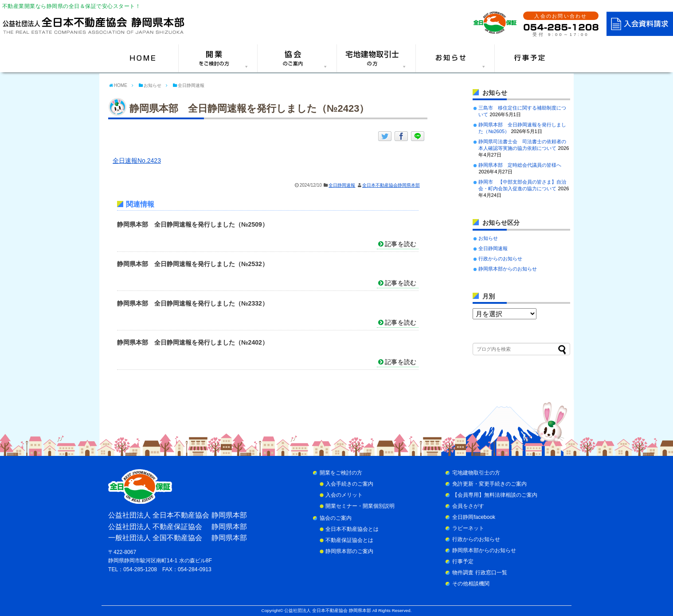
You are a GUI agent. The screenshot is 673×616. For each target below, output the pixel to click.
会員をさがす (468, 506)
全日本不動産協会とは (352, 529)
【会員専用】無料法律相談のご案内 (495, 495)
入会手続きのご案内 (349, 484)
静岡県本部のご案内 (349, 551)
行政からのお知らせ (500, 259)
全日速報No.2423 (137, 161)
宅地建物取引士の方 (476, 473)
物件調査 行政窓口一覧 (479, 573)
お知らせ (488, 238)
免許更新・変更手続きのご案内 (489, 484)
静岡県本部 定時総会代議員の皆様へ (520, 165)
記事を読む (401, 244)
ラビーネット (468, 528)
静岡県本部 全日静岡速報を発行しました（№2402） (193, 342)
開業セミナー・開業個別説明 (360, 506)
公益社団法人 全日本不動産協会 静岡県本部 (327, 610)
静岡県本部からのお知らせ (508, 269)
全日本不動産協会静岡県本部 (391, 185)
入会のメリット (344, 495)
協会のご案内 (336, 518)
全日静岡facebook (474, 517)
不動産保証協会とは (349, 540)
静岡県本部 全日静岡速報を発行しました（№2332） (193, 303)
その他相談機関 (471, 584)
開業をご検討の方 (341, 473)
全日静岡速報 (342, 185)
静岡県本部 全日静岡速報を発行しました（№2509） (193, 224)
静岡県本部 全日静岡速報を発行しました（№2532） (193, 264)
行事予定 (463, 561)
